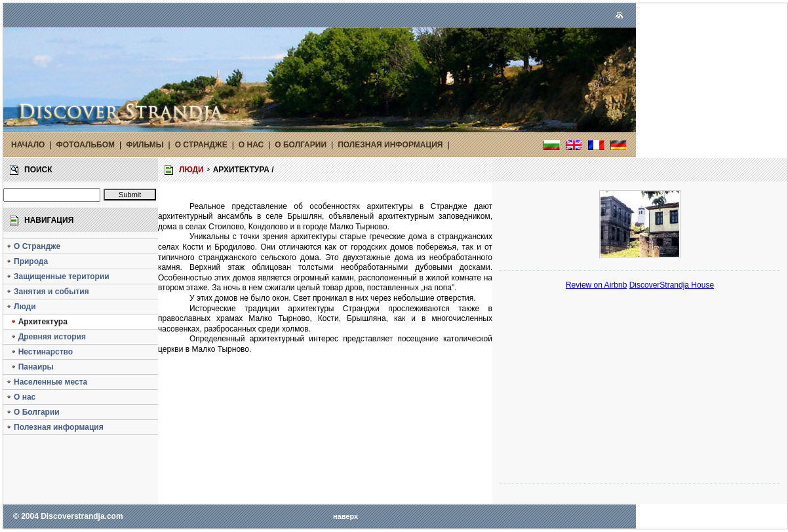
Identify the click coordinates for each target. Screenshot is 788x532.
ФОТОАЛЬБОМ (86, 145)
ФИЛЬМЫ (145, 145)
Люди (21, 307)
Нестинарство (39, 352)
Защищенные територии (58, 276)
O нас (21, 397)
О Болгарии (33, 412)
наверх (345, 516)
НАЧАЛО (28, 145)
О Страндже (33, 246)
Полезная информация (55, 427)
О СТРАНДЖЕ (201, 145)
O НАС (251, 145)
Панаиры (30, 367)
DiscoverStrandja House (672, 285)
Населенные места (47, 382)
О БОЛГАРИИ (301, 145)
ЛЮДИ (191, 170)
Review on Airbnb (596, 285)
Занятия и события (48, 292)
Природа (27, 261)
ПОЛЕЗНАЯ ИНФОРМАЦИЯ (390, 145)
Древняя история (46, 337)
